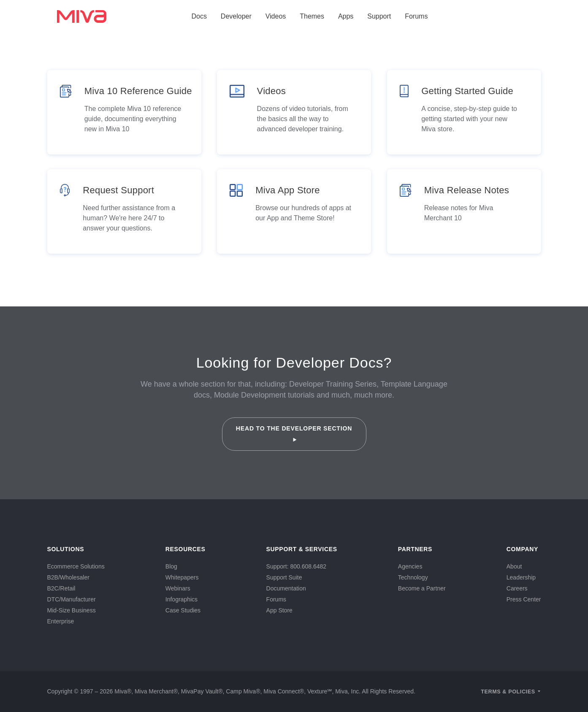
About (514, 566)
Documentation (286, 588)
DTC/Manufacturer (72, 599)
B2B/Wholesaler (68, 577)
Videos (276, 16)
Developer (236, 16)
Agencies (410, 566)
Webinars (178, 588)
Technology (413, 577)
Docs (199, 16)
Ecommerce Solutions (76, 566)
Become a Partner (422, 588)
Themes (312, 16)
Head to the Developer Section (294, 433)
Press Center (524, 599)
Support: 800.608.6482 (296, 566)
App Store (279, 610)
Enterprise (61, 621)
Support (379, 16)
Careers (517, 588)
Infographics (182, 599)
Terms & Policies (508, 692)
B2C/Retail (61, 588)
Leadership (521, 577)
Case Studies (183, 610)
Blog (171, 566)
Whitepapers (182, 577)
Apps (346, 16)
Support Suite (284, 577)
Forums (416, 16)
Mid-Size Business (72, 610)
